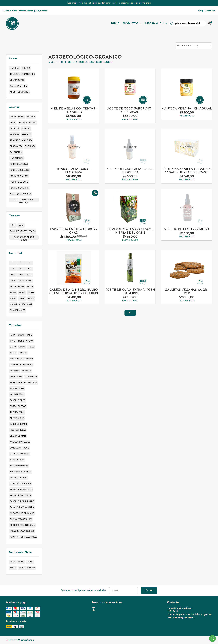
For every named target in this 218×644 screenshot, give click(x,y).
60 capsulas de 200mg (22, 513)
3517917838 (173, 611)
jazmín (33, 123)
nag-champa (17, 158)
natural (15, 68)
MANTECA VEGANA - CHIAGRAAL (187, 109)
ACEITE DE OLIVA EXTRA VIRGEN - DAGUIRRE (130, 292)
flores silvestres (20, 188)
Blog (200, 11)
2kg (21, 275)
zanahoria (16, 383)
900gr (31, 299)
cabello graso (18, 424)
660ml (22, 299)
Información (156, 23)
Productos (132, 23)
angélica (27, 140)
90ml (29, 281)
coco (13, 117)
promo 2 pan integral (22, 525)
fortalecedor (18, 406)
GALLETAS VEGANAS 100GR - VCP (187, 292)
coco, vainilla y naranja (24, 201)
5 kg (13, 281)
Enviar (149, 591)
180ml (21, 287)
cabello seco (18, 400)
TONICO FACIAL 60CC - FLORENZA (74, 171)
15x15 (13, 225)
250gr (30, 287)
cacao (30, 341)
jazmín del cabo (19, 182)
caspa (13, 347)
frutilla (28, 365)
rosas (21, 117)
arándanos (28, 74)
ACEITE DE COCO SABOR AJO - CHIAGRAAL (130, 110)
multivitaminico (19, 466)
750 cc (13, 353)
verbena (15, 135)
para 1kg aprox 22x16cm (23, 231)
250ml (13, 293)
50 (29, 269)
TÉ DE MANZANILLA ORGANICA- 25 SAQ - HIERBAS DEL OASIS (187, 171)
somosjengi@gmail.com (180, 608)
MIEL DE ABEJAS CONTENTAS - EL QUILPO (74, 110)
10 (13, 269)
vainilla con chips (20, 496)
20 (21, 269)
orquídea (30, 146)
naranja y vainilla (20, 194)
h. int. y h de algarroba (23, 537)
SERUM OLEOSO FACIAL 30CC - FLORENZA (130, 171)
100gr (13, 287)
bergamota (16, 146)
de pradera (31, 383)
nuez (21, 341)
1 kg (29, 275)
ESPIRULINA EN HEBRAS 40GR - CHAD (74, 231)
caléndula (16, 152)
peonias (26, 129)
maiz (13, 341)
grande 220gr (18, 310)
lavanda (15, 129)
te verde (15, 74)
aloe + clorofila (20, 92)
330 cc (31, 347)
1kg (13, 275)
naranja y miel (18, 86)
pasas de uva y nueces (22, 531)
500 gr (13, 304)
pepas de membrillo (21, 490)
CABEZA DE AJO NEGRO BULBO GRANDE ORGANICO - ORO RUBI (74, 292)
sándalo (27, 135)
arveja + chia (17, 418)
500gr (31, 293)
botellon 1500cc (19, 448)
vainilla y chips (19, 478)
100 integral (17, 394)
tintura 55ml (17, 412)
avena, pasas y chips (21, 519)
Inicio (115, 23)
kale (29, 335)
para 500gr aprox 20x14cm (24, 238)
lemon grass (17, 80)
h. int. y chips (17, 460)
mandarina (31, 377)
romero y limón (19, 176)
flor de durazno (20, 170)
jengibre (15, 371)
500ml (13, 299)
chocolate (16, 377)
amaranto (27, 359)
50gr (21, 281)
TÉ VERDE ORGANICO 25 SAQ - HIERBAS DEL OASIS (130, 231)
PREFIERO (65, 62)
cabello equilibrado (22, 501)
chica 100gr (26, 304)
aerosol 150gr (27, 568)
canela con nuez (20, 454)
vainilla (27, 371)
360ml (22, 293)
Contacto (210, 11)
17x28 (21, 225)
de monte (15, 365)
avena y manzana (20, 442)
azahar (31, 117)
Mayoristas (41, 11)
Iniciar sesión (26, 11)
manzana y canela (20, 472)
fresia (13, 123)
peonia (23, 123)
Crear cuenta (10, 11)
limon (22, 347)
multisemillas (18, 430)
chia (13, 335)
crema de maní (18, 436)
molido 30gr (17, 389)
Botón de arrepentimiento (181, 618)
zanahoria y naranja (22, 507)
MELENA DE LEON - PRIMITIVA (187, 229)
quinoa (23, 353)
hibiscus (26, 68)
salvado (14, 359)
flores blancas (19, 164)
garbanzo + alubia (20, 484)
